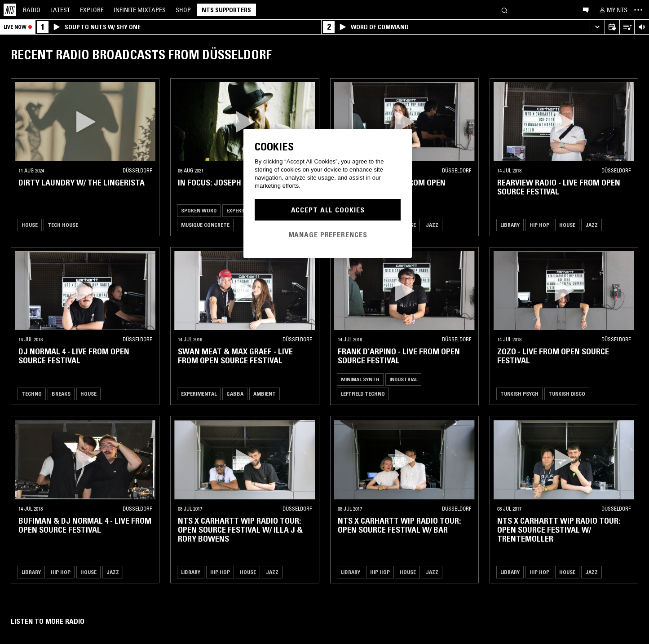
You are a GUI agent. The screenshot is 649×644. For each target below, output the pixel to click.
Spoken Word (199, 210)
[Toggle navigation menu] (638, 10)
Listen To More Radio (48, 621)
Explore (92, 10)
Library (510, 225)
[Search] (504, 10)
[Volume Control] (642, 27)
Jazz (432, 225)
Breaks (61, 394)
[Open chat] (586, 9)
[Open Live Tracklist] (627, 27)
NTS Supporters (226, 10)
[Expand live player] (597, 27)
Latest (60, 10)
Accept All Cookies (328, 210)
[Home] (10, 10)
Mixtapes (140, 10)
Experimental (199, 394)
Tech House (63, 225)
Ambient (265, 394)
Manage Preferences (328, 234)
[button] (85, 122)
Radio (32, 10)
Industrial (403, 379)
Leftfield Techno (363, 394)
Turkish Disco (567, 394)
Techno (32, 394)
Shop (183, 10)
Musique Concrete (205, 225)
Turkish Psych (519, 394)
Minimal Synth (360, 379)
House (30, 225)
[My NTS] (613, 10)
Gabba (235, 394)
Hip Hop (539, 225)
